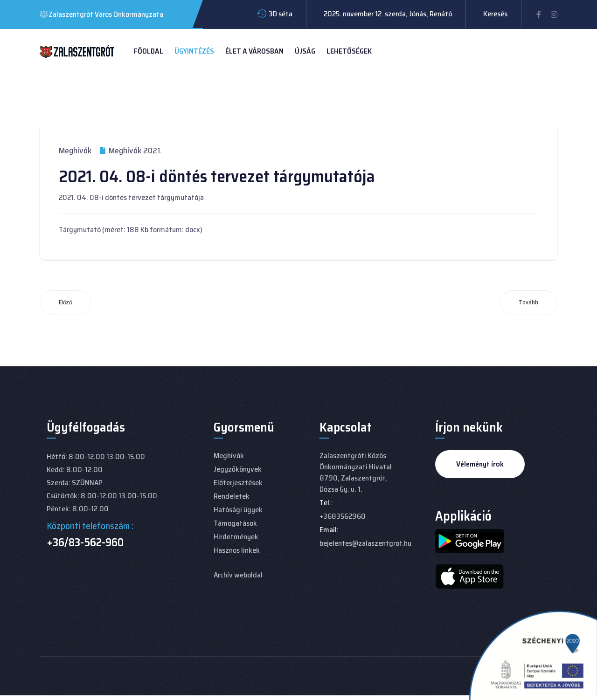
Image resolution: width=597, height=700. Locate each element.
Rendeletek (232, 496)
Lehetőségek (349, 51)
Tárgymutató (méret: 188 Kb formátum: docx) (131, 230)
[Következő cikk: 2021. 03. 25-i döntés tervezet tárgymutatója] (528, 303)
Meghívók (75, 151)
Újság (305, 51)
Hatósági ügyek (238, 510)
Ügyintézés (194, 51)
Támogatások (235, 523)
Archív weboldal (238, 575)
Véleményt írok (480, 464)
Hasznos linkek (237, 550)
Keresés (495, 14)
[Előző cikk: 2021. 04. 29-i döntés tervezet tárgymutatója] (65, 303)
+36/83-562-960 (85, 542)
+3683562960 (343, 516)
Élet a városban (254, 51)
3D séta (281, 14)
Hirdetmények (236, 537)
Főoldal (149, 51)
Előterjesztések (238, 483)
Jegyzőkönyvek (238, 469)
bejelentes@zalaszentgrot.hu (365, 543)
